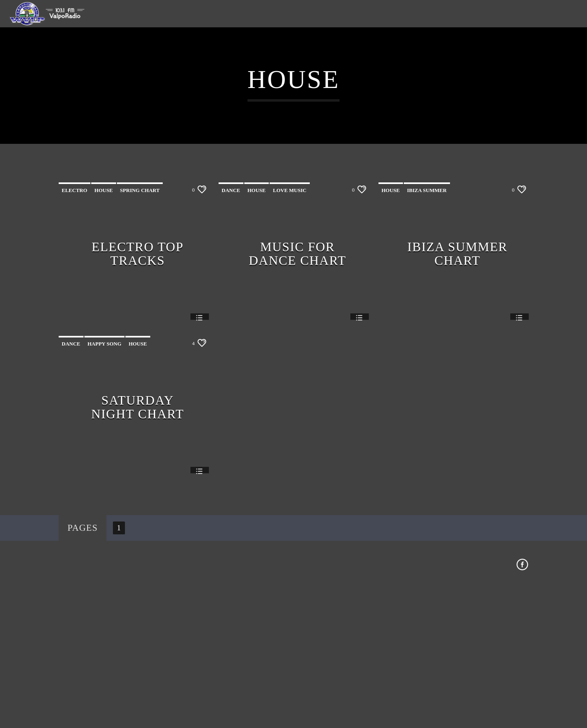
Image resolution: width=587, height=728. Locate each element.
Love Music (289, 332)
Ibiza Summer (427, 332)
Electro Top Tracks (138, 395)
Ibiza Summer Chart (457, 395)
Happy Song (104, 486)
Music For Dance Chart (297, 395)
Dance (231, 332)
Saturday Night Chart (138, 549)
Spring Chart (140, 332)
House (104, 332)
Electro (75, 332)
